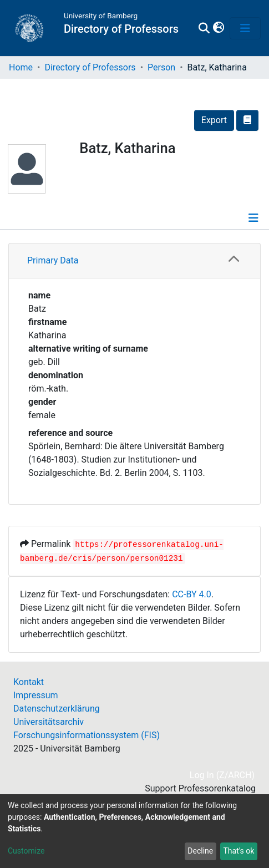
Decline (200, 851)
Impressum (36, 695)
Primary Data (53, 260)
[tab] (134, 261)
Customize (26, 851)
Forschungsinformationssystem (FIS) (87, 735)
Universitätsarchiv (49, 722)
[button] (218, 28)
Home (21, 67)
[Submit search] (204, 28)
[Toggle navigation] (245, 28)
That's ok (238, 851)
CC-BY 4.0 (192, 594)
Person (161, 67)
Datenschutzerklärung (57, 709)
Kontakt (29, 682)
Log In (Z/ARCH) (223, 775)
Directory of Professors (90, 67)
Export (214, 120)
